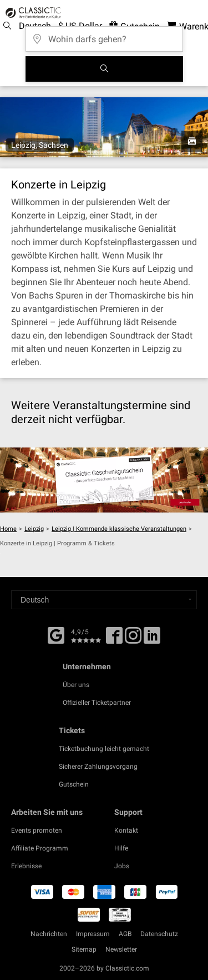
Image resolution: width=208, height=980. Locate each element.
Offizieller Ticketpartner (97, 703)
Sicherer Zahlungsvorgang (98, 767)
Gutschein (74, 784)
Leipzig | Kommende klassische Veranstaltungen (119, 529)
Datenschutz (159, 934)
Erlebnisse (26, 866)
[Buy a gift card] (104, 480)
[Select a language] (104, 600)
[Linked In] (152, 639)
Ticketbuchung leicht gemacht (104, 749)
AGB (125, 934)
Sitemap (84, 949)
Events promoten (37, 830)
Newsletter (121, 949)
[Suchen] (104, 69)
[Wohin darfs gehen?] (104, 35)
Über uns (76, 685)
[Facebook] (56, 634)
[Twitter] (133, 639)
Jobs (122, 866)
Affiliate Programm (40, 848)
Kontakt (126, 830)
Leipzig (34, 529)
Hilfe (121, 848)
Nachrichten (49, 934)
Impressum (93, 934)
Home (8, 529)
